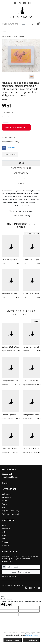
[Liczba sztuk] (6, 119)
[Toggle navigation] (5, 32)
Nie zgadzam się (31, 640)
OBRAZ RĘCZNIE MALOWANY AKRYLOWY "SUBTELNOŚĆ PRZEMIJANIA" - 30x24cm (11, 449)
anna (4, 99)
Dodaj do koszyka (16, 127)
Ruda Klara (21, 15)
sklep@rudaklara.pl (10, 477)
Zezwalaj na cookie (13, 640)
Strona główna (7, 37)
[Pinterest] (24, 3)
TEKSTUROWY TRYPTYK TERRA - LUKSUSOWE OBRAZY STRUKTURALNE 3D (32, 449)
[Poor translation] (8, 604)
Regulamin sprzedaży (10, 511)
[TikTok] (29, 3)
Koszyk (5, 501)
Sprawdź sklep (32, 234)
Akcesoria (6, 529)
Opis (21, 163)
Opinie (21, 178)
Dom (15, 37)
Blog (3, 507)
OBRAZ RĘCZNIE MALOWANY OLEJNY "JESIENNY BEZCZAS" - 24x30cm (32, 381)
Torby (4, 532)
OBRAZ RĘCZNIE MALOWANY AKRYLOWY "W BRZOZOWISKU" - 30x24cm (11, 347)
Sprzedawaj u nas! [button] (10, 24)
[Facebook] (15, 3)
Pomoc (4, 504)
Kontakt (5, 483)
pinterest (12, 147)
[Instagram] (20, 3)
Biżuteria (5, 545)
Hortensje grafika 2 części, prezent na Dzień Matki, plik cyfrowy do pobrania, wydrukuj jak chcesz (11, 415)
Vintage (5, 542)
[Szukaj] (32, 24)
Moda (4, 525)
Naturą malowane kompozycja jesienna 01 (11, 381)
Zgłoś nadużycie (10, 155)
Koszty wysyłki (21, 168)
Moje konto (6, 494)
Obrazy (21, 37)
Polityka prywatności (10, 514)
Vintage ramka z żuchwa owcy (32, 415)
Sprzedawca (21, 173)
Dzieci (4, 535)
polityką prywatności (32, 635)
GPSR (21, 183)
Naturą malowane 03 (31, 347)
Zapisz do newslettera (21, 572)
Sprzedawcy (6, 497)
